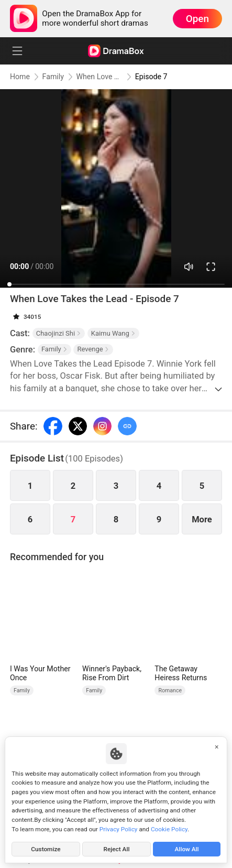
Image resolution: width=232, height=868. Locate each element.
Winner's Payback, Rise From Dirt (112, 673)
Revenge (93, 349)
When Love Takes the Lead (100, 77)
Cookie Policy (169, 829)
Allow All (187, 849)
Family (53, 77)
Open (197, 19)
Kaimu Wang (113, 333)
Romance (170, 690)
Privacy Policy (119, 829)
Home (20, 77)
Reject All (117, 849)
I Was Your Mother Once (40, 673)
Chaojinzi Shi (59, 333)
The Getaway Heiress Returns (181, 673)
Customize (46, 849)
